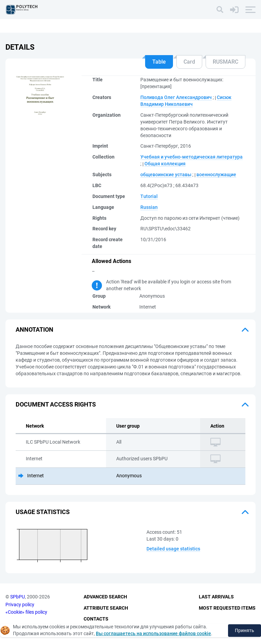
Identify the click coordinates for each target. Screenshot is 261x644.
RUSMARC (225, 62)
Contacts (96, 619)
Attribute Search (106, 608)
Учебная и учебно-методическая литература (192, 157)
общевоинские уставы (166, 175)
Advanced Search (105, 597)
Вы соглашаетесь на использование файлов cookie (153, 633)
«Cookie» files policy (26, 612)
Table (159, 62)
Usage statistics (43, 512)
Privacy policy (20, 605)
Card (189, 62)
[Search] (220, 10)
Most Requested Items (227, 608)
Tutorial (149, 196)
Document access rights (56, 404)
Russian (149, 207)
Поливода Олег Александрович (176, 97)
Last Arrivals (216, 597)
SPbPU (18, 597)
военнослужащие (216, 175)
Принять (245, 630)
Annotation (34, 329)
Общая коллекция (165, 164)
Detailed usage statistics (173, 549)
